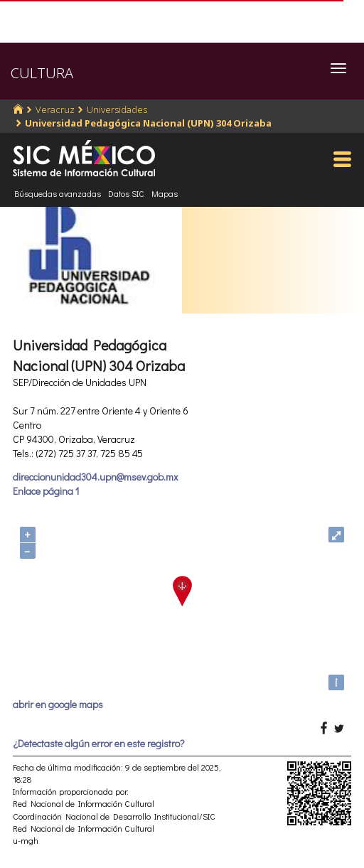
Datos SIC (126, 193)
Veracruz (55, 109)
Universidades (117, 109)
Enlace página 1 (46, 491)
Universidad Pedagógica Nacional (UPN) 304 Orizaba (148, 123)
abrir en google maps (58, 704)
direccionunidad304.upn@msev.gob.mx (95, 477)
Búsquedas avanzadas (58, 193)
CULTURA (42, 73)
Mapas (165, 193)
